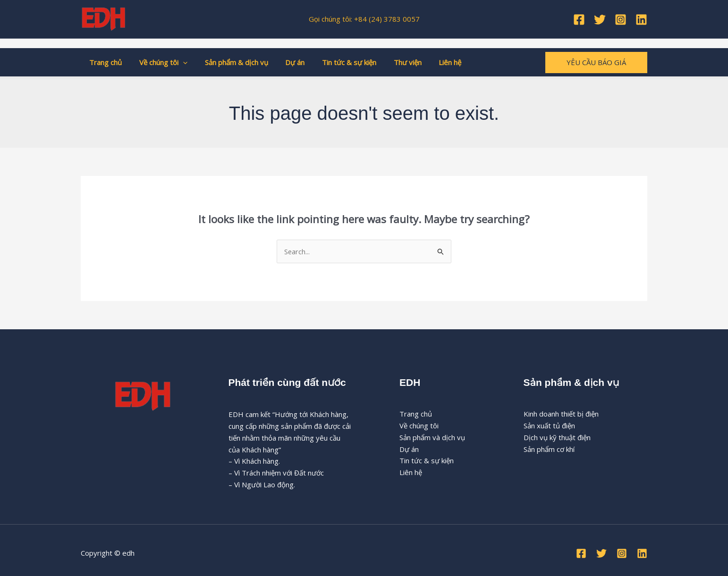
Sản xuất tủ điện (549, 426)
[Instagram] (621, 20)
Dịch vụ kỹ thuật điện (557, 438)
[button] (178, 62)
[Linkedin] (641, 20)
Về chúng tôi (159, 62)
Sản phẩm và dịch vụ (432, 438)
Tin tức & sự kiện (335, 62)
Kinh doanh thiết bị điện (561, 414)
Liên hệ (430, 62)
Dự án (284, 62)
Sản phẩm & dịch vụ (229, 62)
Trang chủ (104, 62)
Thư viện (390, 62)
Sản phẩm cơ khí (549, 449)
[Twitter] (600, 20)
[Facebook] (579, 20)
